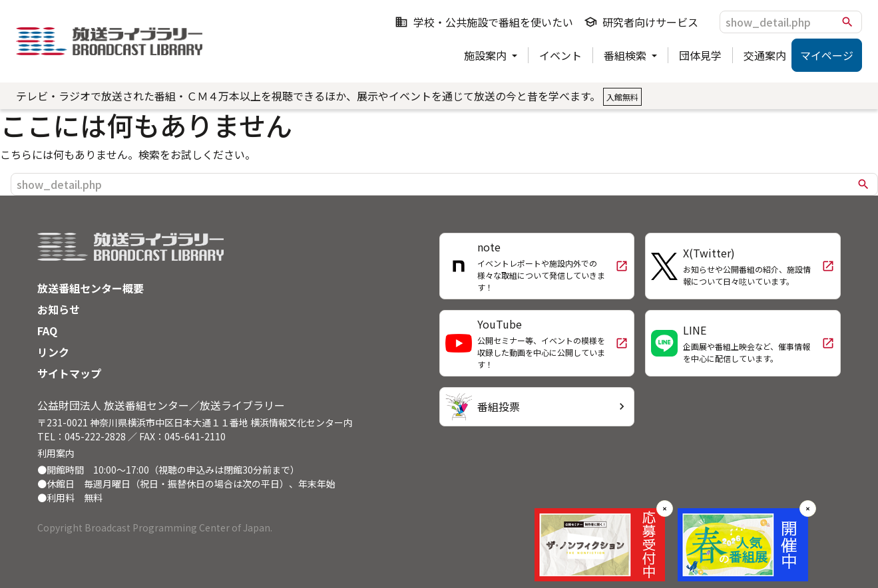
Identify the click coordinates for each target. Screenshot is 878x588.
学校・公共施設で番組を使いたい (484, 22)
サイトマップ (69, 373)
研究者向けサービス (641, 22)
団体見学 (700, 55)
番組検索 (626, 55)
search (847, 22)
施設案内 (487, 55)
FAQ (47, 331)
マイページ (827, 55)
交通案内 (765, 55)
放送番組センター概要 (91, 288)
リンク (53, 352)
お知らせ (59, 309)
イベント (560, 55)
